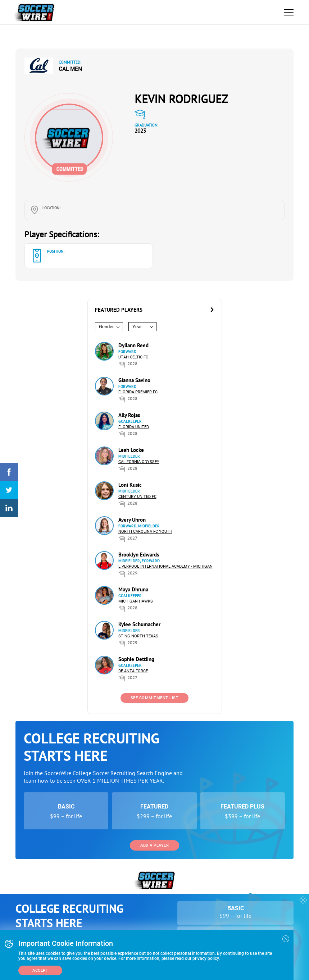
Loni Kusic (130, 485)
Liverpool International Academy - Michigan (165, 566)
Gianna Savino (134, 380)
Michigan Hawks (136, 601)
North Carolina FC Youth (145, 532)
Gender (106, 327)
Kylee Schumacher (139, 624)
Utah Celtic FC (133, 357)
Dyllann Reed (133, 345)
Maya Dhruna (133, 589)
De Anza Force (133, 671)
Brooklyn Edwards (139, 555)
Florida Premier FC (138, 392)
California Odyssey (139, 462)
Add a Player (154, 845)
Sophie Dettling (136, 659)
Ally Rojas (129, 415)
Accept (40, 970)
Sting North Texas (138, 636)
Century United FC (137, 497)
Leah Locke (131, 450)
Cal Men (70, 69)
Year (137, 327)
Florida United (134, 427)
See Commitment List (155, 698)
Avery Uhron (132, 520)
